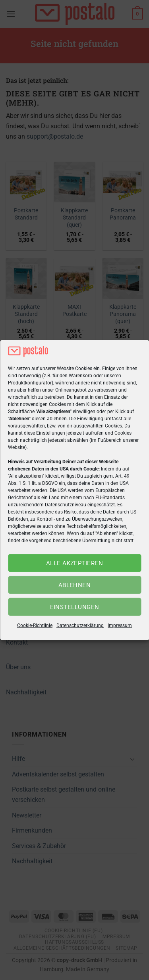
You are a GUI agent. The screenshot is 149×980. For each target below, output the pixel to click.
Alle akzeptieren (74, 563)
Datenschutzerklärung (80, 625)
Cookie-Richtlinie (35, 625)
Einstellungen (75, 607)
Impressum (120, 625)
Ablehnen (75, 585)
